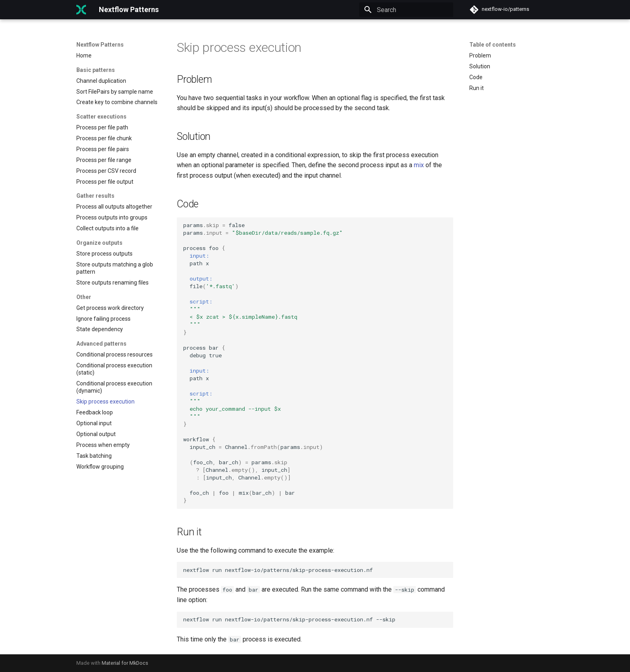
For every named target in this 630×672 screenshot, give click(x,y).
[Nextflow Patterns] (81, 10)
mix (419, 165)
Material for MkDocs (125, 663)
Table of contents (493, 45)
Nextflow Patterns (100, 45)
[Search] (406, 10)
